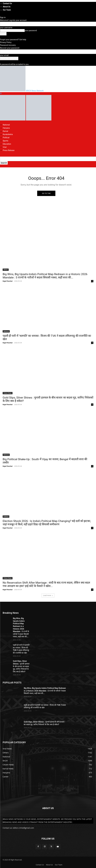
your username (6, 28)
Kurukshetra (8, 134)
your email (4, 55)
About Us (7, 7)
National (6, 125)
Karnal (5, 131)
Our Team (7, 10)
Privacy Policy (6, 42)
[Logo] (13, 120)
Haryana (6, 128)
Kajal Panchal (8, 281)
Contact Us (7, 3)
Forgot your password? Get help (13, 40)
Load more (48, 595)
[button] (1, 93)
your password (31, 30)
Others (6, 270)
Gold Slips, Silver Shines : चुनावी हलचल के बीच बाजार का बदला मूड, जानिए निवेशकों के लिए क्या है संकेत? (21, 666)
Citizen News (8, 393)
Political (6, 138)
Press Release (9, 150)
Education (7, 144)
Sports (6, 141)
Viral (5, 147)
